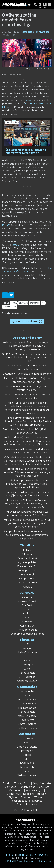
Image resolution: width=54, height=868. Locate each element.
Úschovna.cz (14, 794)
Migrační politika (27, 562)
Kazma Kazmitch (27, 704)
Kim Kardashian (27, 708)
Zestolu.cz (27, 734)
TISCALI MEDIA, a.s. (13, 861)
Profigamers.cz (26, 787)
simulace (23, 303)
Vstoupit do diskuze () (27, 322)
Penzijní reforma (27, 583)
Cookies (30, 855)
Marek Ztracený (27, 716)
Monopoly (27, 751)
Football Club (32, 810)
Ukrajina (27, 554)
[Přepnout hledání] (36, 5)
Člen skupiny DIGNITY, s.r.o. (38, 861)
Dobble (27, 755)
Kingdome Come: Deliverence (27, 634)
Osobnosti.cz (27, 687)
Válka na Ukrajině (27, 558)
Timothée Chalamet (27, 728)
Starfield (27, 605)
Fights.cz (27, 640)
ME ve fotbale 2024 (27, 566)
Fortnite (27, 622)
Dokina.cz (26, 797)
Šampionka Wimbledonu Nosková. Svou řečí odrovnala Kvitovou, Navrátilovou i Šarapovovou (27, 535)
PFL (27, 657)
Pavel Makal (43, 32)
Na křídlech (27, 767)
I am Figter (27, 665)
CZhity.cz (39, 797)
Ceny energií (27, 575)
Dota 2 (6, 225)
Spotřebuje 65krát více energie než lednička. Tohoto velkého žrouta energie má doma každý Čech (27, 472)
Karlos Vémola (27, 673)
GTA (27, 609)
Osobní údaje (41, 855)
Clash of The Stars (27, 653)
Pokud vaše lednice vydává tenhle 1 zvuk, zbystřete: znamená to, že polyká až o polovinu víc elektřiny (27, 523)
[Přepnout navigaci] (40, 5)
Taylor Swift (27, 720)
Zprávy (18, 783)
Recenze (27, 597)
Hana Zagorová (27, 700)
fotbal (14, 303)
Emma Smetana (27, 724)
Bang (27, 743)
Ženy (35, 783)
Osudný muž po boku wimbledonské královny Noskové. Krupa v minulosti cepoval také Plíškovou (27, 484)
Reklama (10, 855)
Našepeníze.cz (19, 801)
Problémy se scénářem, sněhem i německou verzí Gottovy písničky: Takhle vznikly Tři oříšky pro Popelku (27, 421)
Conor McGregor (27, 681)
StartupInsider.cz (27, 804)
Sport (27, 783)
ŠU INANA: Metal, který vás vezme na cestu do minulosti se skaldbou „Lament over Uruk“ (27, 358)
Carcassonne (27, 739)
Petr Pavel (27, 696)
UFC (27, 644)
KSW (27, 661)
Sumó (27, 669)
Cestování (46, 783)
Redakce (20, 855)
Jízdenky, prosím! (27, 775)
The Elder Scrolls (27, 630)
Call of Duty (27, 626)
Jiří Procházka (27, 677)
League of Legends (17, 272)
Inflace (27, 550)
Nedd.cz (28, 794)
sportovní (35, 303)
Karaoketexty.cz (35, 790)
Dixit (27, 759)
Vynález (27, 587)
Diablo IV (27, 614)
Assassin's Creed (27, 601)
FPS (43, 303)
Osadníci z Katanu (27, 747)
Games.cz (27, 593)
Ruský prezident (27, 570)
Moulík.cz (40, 794)
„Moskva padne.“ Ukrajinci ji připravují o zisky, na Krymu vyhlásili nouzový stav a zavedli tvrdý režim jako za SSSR (27, 504)
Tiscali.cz (27, 545)
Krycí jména (27, 763)
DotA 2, (28, 100)
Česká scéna (28, 32)
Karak (27, 771)
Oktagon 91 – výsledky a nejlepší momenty (27, 374)
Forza (27, 618)
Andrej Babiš (27, 692)
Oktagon (27, 648)
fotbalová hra (10, 307)
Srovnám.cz (36, 801)
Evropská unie (27, 579)
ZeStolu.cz (43, 787)
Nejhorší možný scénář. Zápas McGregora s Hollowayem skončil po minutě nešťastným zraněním (27, 346)
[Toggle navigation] (49, 5)
